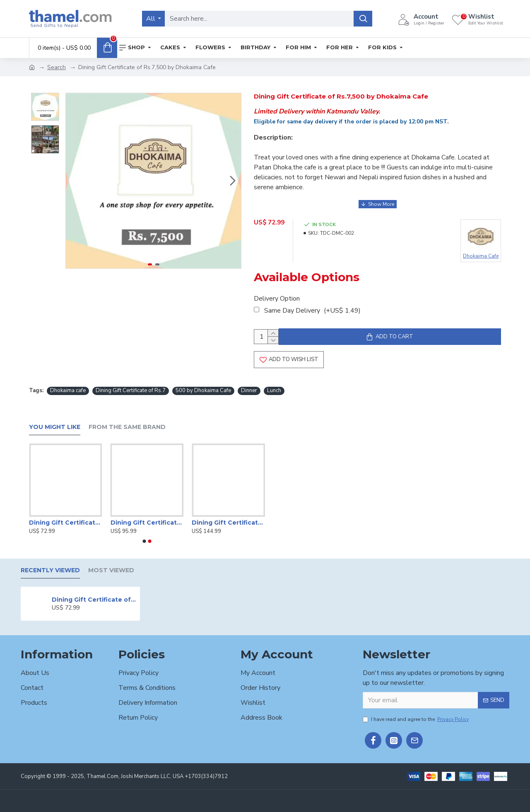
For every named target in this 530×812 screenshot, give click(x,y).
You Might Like (55, 427)
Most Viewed (111, 570)
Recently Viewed (50, 570)
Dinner (249, 391)
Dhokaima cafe (68, 391)
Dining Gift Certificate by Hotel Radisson (66, 523)
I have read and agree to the (416, 719)
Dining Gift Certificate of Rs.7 (131, 391)
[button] (233, 181)
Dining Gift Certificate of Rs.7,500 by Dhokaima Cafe (94, 600)
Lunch (274, 391)
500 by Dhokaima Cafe (203, 391)
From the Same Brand (127, 427)
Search (57, 67)
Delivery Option (277, 294)
